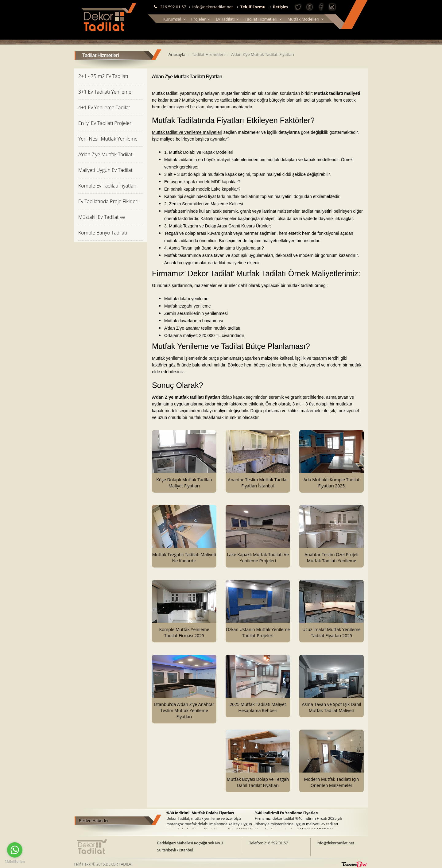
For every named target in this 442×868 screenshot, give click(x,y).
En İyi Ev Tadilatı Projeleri (105, 123)
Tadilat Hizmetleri (263, 19)
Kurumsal (174, 19)
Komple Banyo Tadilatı (103, 233)
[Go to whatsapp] (15, 850)
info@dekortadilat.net (211, 7)
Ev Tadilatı (227, 19)
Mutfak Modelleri (306, 19)
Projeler (201, 19)
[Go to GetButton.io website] (15, 862)
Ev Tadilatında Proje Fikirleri (108, 201)
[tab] (110, 76)
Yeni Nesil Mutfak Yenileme (108, 139)
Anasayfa (177, 54)
